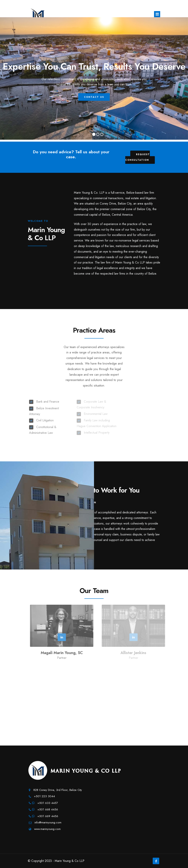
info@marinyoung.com (48, 822)
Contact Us (95, 103)
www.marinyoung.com (47, 829)
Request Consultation (138, 157)
